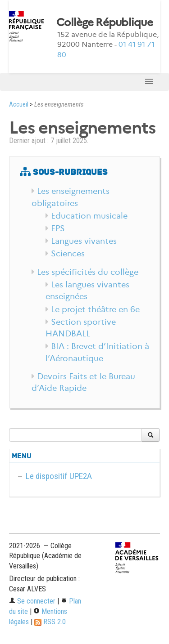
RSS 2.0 (50, 622)
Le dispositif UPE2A (59, 476)
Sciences (68, 254)
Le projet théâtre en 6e (95, 309)
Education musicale (89, 216)
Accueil (19, 105)
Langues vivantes (84, 241)
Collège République (105, 22)
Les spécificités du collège (88, 272)
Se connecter (32, 601)
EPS (58, 228)
